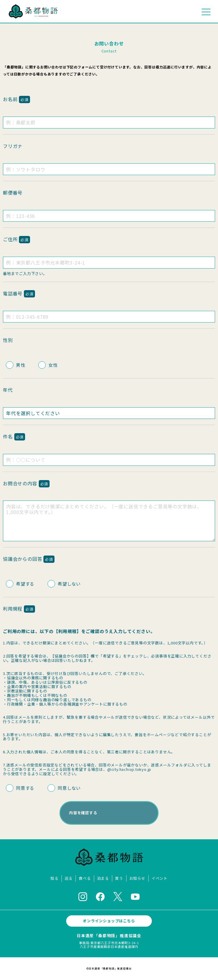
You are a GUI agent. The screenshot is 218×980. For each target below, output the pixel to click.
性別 (8, 340)
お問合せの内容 (26, 483)
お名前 (16, 99)
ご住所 (16, 239)
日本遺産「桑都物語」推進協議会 (109, 935)
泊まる (103, 878)
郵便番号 (13, 193)
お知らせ (137, 878)
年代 (8, 390)
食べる (85, 878)
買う (119, 878)
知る (54, 878)
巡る (69, 878)
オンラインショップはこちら (109, 921)
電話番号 (19, 293)
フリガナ (13, 146)
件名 (14, 436)
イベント (160, 878)
